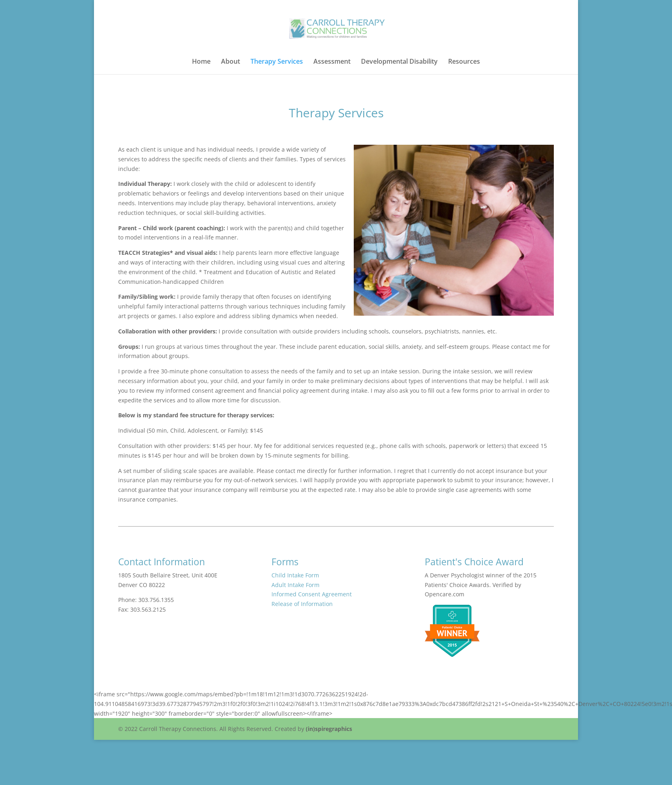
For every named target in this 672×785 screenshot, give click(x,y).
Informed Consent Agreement (312, 594)
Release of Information (302, 604)
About (231, 62)
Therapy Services (277, 62)
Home (201, 62)
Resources (464, 62)
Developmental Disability (399, 62)
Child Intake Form (295, 575)
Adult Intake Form (295, 585)
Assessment (332, 62)
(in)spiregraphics (329, 729)
